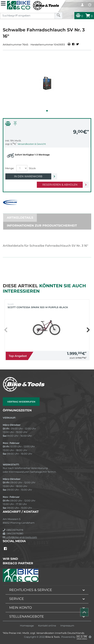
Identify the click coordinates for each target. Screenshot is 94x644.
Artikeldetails (20, 218)
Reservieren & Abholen (60, 185)
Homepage (27, 626)
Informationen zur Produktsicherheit (42, 226)
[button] (47, 111)
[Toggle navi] (3, 3)
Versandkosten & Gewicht (32, 144)
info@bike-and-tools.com (20, 537)
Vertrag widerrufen (21, 402)
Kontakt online (47, 626)
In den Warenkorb (28, 176)
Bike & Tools (53, 637)
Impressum (67, 626)
